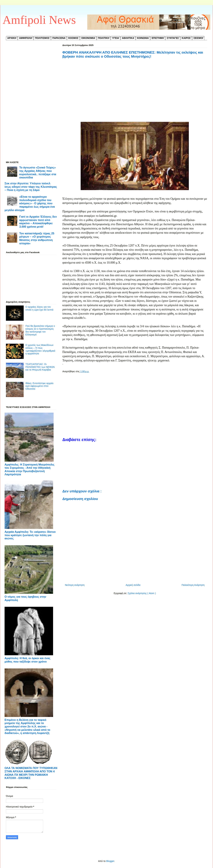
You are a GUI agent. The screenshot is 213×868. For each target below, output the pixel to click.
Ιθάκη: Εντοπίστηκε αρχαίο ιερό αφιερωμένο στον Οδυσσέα (39, 386)
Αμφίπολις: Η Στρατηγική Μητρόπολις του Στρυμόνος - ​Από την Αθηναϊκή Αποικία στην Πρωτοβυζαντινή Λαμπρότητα (29, 469)
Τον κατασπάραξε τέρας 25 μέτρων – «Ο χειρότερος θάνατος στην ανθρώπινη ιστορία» (37, 238)
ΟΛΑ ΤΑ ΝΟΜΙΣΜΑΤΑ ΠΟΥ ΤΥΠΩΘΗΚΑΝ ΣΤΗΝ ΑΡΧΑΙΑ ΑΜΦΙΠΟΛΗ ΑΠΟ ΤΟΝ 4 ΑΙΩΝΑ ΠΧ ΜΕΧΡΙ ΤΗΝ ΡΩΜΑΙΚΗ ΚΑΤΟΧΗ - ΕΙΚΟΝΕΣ (31, 773)
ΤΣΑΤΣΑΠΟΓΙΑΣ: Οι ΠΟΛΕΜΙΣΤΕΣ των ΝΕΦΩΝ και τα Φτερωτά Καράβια (40, 367)
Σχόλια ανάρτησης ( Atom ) (142, 593)
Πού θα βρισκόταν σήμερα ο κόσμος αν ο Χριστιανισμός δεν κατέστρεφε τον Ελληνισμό (40, 330)
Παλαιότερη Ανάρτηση (193, 585)
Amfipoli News (39, 20)
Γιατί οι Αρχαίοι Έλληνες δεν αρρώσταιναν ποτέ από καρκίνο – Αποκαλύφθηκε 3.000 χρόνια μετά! (38, 222)
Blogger (110, 861)
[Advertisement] (135, 94)
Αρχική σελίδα (133, 585)
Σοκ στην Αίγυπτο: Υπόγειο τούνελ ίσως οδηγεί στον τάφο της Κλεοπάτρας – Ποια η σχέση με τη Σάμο (31, 187)
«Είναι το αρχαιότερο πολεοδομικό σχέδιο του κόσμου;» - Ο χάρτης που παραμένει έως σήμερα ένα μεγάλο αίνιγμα (30, 203)
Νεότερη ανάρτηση (75, 585)
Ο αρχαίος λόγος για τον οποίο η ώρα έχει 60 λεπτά (39, 308)
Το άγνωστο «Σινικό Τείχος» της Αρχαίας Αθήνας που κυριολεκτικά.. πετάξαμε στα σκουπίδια (38, 172)
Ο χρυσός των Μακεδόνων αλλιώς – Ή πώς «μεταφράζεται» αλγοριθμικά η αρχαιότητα (40, 349)
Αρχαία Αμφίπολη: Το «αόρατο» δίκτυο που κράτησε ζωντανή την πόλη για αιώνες (30, 535)
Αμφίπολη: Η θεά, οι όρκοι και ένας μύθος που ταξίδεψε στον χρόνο (27, 660)
